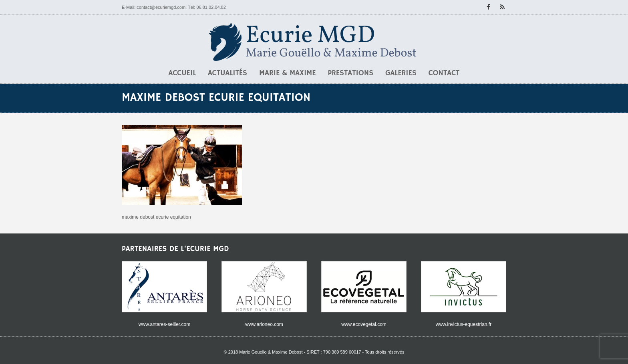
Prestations (351, 73)
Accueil (182, 73)
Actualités (227, 73)
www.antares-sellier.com (164, 324)
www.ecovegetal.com (364, 324)
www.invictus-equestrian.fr (464, 324)
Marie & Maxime (288, 73)
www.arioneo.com (264, 324)
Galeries (401, 73)
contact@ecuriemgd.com (161, 7)
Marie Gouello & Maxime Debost (271, 352)
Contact (444, 73)
